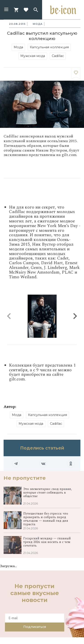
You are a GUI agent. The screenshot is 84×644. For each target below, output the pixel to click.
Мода (38, 24)
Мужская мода (33, 56)
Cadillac (58, 56)
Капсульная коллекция (49, 47)
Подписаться (35, 627)
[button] (6, 10)
